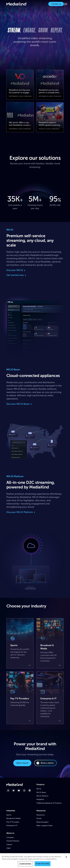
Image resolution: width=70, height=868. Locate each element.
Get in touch (22, 763)
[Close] (66, 858)
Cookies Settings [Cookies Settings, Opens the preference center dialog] (25, 865)
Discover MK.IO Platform (21, 512)
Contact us (56, 4)
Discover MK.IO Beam (19, 404)
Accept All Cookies (43, 865)
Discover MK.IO (16, 270)
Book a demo (45, 763)
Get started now (16, 275)
